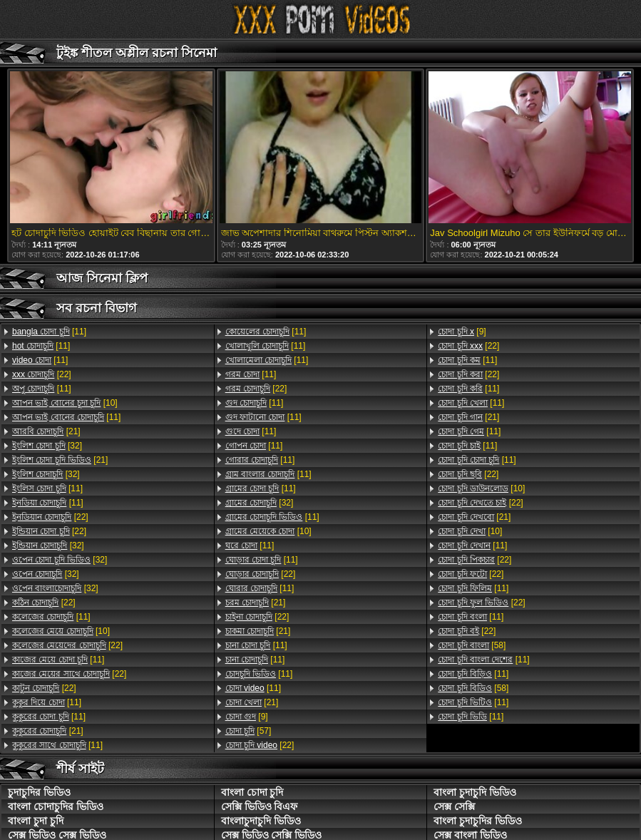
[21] (46, 431)
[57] (248, 731)
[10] (65, 403)
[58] (472, 645)
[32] (47, 446)
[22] (42, 374)
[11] (49, 332)
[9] (247, 717)
